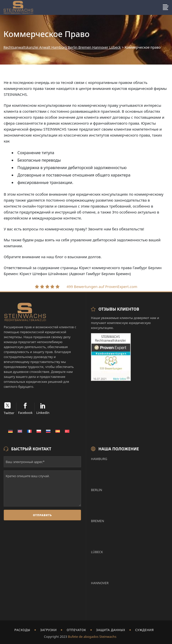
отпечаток (77, 630)
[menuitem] (10, 431)
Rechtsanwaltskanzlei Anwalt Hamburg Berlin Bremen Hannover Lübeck (62, 47)
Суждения (145, 630)
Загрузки (49, 630)
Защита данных (111, 630)
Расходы (22, 630)
